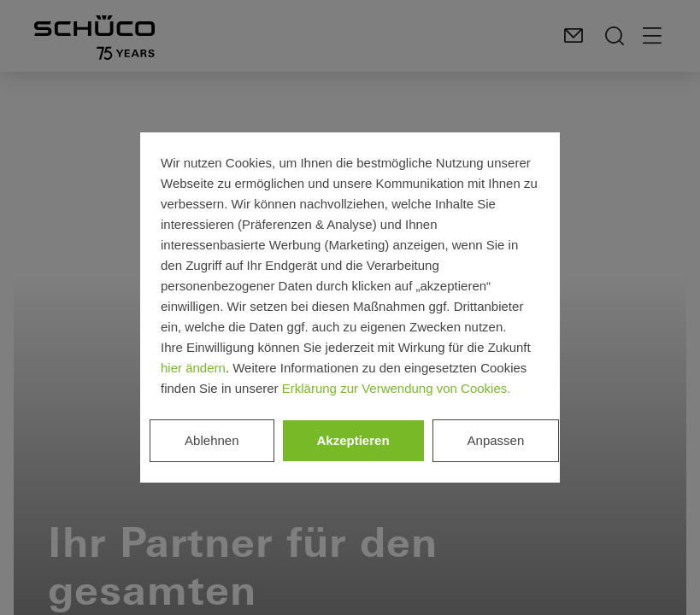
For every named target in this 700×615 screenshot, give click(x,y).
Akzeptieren (353, 440)
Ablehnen (212, 440)
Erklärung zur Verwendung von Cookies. (397, 388)
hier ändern (193, 368)
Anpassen (496, 440)
